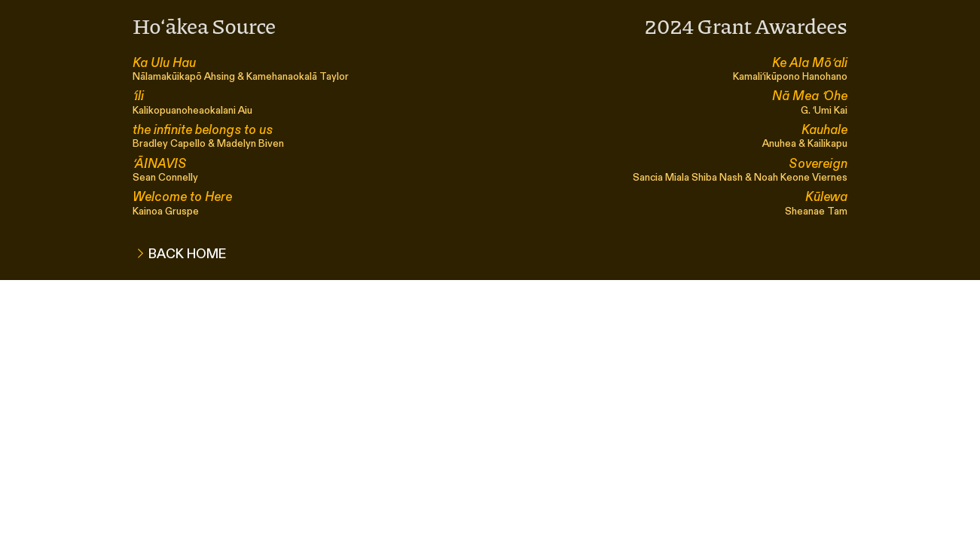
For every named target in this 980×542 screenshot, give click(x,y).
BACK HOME (190, 254)
